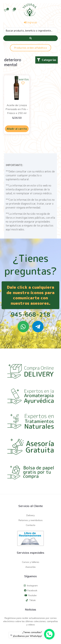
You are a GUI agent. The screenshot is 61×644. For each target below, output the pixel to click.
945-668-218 (30, 314)
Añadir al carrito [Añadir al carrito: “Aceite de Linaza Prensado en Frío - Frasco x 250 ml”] (17, 129)
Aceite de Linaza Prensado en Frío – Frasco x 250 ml (17, 109)
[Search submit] (30, 38)
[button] (47, 60)
